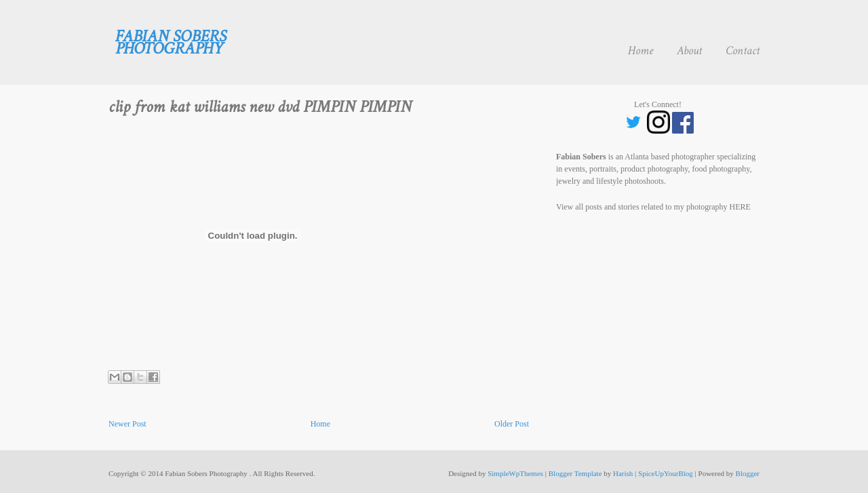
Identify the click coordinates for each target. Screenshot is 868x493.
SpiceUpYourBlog (666, 473)
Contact (743, 51)
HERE (740, 207)
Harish (623, 473)
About (689, 51)
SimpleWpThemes (515, 473)
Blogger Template (575, 473)
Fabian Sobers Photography (171, 42)
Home (640, 51)
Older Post (512, 424)
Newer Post (127, 424)
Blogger (748, 473)
